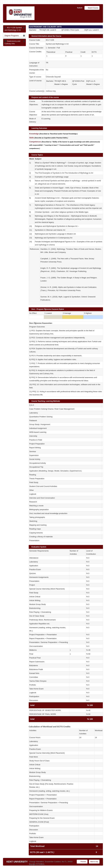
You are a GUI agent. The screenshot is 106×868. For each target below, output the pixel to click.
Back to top (94, 862)
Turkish (80, 8)
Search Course (92, 8)
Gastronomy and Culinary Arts (12, 42)
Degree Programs (12, 36)
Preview (82, 862)
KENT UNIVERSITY (17, 862)
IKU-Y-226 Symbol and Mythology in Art (13, 29)
